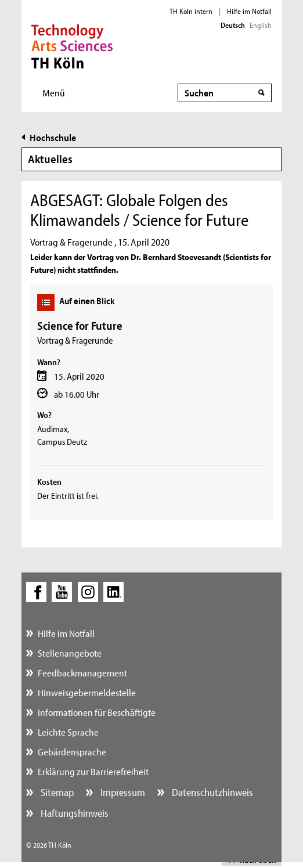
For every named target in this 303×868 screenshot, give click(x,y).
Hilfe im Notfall (249, 11)
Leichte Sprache (68, 732)
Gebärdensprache (72, 752)
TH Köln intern (191, 11)
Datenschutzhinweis (211, 792)
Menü (54, 93)
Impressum (122, 792)
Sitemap (56, 792)
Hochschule (53, 137)
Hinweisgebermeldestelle (87, 692)
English (261, 25)
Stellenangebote (70, 653)
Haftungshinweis (73, 813)
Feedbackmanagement (82, 673)
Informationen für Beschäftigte (97, 712)
